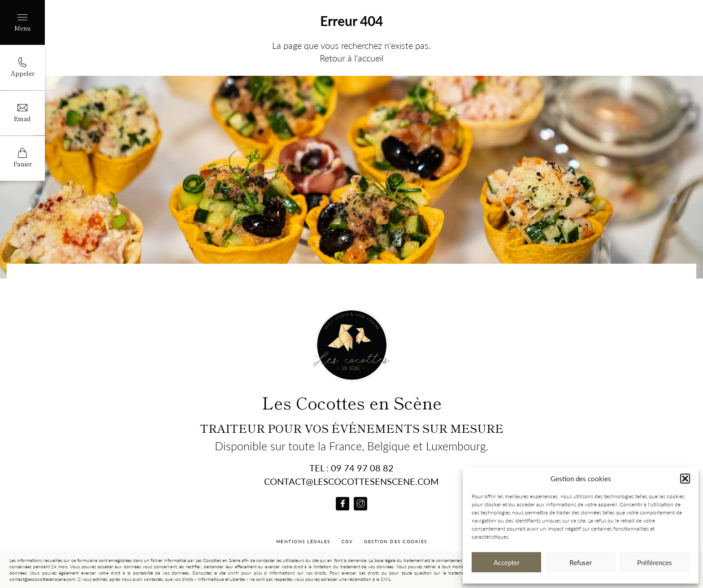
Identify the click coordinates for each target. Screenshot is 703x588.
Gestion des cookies (396, 541)
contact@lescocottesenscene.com (351, 481)
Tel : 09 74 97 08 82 (351, 468)
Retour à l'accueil (351, 58)
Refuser (581, 562)
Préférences (655, 562)
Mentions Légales (303, 541)
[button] (685, 479)
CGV (347, 541)
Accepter (507, 562)
